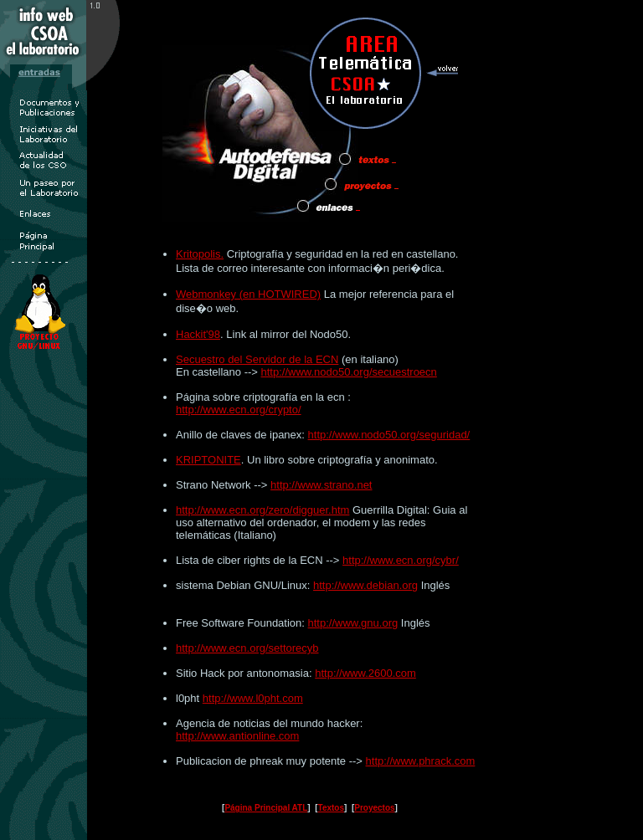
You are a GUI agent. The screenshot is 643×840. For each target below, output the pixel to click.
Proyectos (374, 808)
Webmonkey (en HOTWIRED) (248, 294)
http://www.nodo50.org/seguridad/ (389, 435)
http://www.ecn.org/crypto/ (239, 410)
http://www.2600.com (365, 673)
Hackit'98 (198, 334)
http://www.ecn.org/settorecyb (247, 648)
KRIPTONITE (208, 460)
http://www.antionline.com (237, 736)
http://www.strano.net (321, 485)
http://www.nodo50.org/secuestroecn (349, 372)
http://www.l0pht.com (253, 698)
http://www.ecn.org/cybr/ (401, 560)
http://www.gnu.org (353, 623)
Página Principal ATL (266, 808)
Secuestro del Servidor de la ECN (257, 359)
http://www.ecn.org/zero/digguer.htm (262, 510)
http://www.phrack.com (421, 761)
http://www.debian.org (365, 585)
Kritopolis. (200, 254)
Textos (332, 808)
